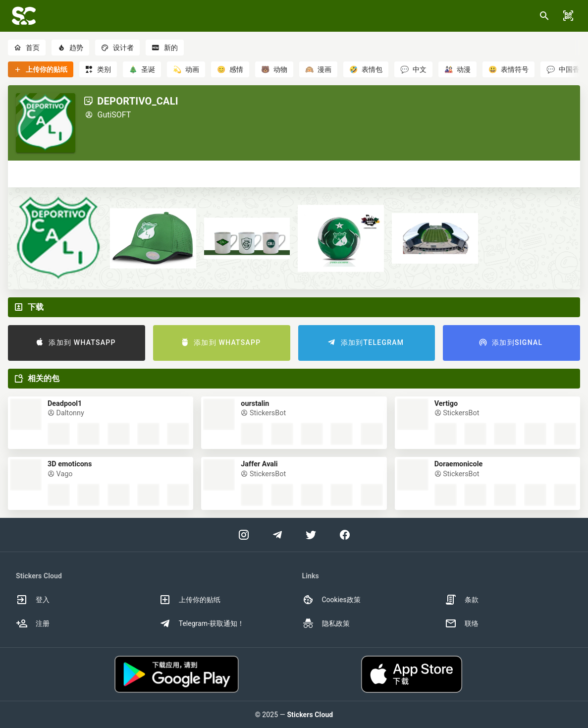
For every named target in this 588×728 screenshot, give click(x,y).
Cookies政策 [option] (331, 600)
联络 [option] (462, 623)
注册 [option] (33, 623)
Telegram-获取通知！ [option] (202, 623)
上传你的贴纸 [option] (190, 600)
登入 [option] (33, 600)
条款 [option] (462, 600)
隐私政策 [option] (326, 623)
